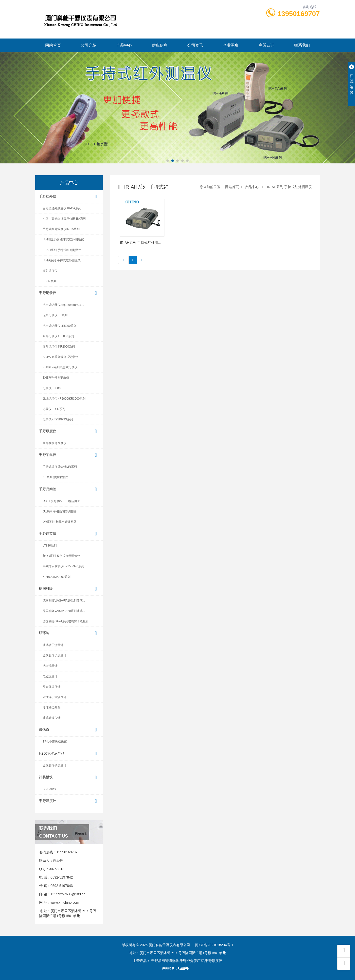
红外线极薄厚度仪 (54, 443)
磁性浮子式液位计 (54, 697)
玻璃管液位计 (52, 718)
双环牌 (69, 633)
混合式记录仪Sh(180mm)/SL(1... (64, 305)
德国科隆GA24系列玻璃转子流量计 (66, 621)
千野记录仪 (69, 293)
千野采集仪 (69, 455)
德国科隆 (69, 589)
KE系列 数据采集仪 (55, 477)
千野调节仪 (69, 534)
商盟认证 (266, 45)
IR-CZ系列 (50, 281)
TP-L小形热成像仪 (55, 742)
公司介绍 (89, 45)
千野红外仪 (69, 197)
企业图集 (231, 45)
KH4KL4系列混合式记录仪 (60, 367)
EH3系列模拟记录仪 (56, 378)
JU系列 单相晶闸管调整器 (60, 511)
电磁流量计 (50, 676)
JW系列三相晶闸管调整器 (60, 522)
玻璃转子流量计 (53, 645)
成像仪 (69, 730)
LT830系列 (50, 546)
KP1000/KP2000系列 (57, 577)
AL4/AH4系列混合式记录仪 (60, 357)
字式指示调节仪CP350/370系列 (63, 566)
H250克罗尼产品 (69, 754)
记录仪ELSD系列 (54, 409)
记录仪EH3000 (52, 388)
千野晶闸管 (69, 489)
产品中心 (124, 45)
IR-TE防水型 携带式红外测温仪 (63, 239)
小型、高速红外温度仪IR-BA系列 (64, 219)
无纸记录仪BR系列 (55, 315)
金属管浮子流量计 (54, 655)
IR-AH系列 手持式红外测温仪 (62, 250)
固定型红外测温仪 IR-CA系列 (62, 208)
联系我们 (302, 45)
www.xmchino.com (65, 902)
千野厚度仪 (69, 431)
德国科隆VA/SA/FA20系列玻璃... (64, 611)
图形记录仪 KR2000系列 (59, 347)
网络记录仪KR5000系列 (58, 336)
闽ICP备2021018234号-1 (214, 945)
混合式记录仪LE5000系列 (60, 326)
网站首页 (53, 45)
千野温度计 (69, 801)
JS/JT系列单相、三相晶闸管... (62, 501)
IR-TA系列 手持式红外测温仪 (62, 260)
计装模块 (69, 777)
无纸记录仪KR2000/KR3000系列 (64, 399)
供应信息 (160, 45)
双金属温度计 (52, 687)
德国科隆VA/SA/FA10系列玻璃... (64, 601)
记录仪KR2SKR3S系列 (58, 419)
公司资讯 (195, 45)
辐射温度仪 (50, 271)
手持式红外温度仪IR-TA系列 (61, 229)
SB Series (49, 789)
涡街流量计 (50, 666)
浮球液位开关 (52, 707)
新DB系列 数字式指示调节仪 (61, 556)
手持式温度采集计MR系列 (60, 467)
